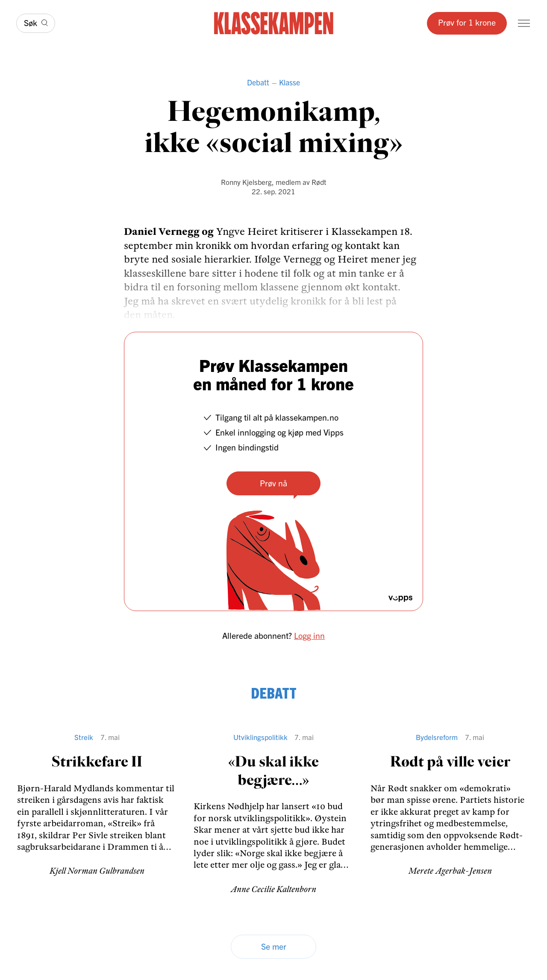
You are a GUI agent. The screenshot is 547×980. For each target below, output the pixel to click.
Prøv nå (273, 483)
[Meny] (524, 23)
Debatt (258, 82)
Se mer (274, 946)
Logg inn (309, 635)
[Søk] (36, 23)
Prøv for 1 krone (467, 22)
